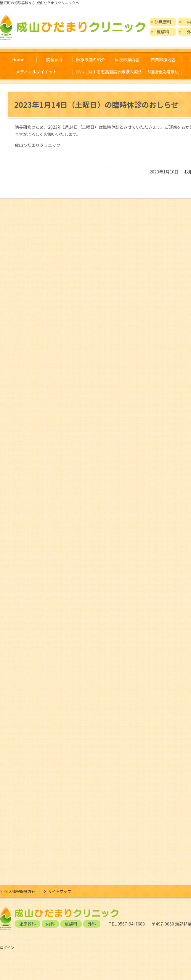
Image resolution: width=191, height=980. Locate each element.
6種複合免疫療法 (163, 72)
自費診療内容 (163, 59)
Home (18, 59)
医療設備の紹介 (91, 59)
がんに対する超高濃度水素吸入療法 (109, 72)
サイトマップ (60, 891)
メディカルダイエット (36, 72)
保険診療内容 (127, 59)
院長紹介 (54, 59)
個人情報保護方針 (20, 891)
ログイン (7, 947)
